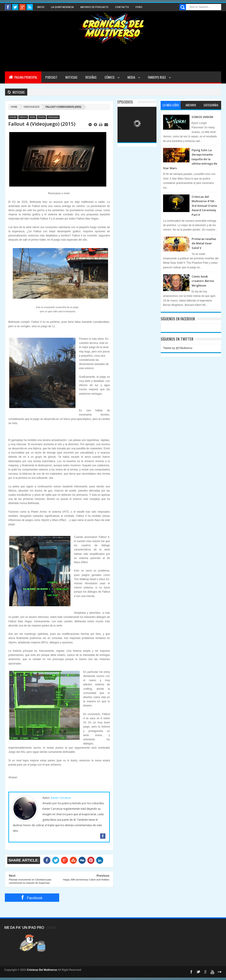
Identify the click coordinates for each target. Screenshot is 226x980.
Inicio (41, 7)
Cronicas (113, 28)
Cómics (110, 77)
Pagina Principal (23, 77)
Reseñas (91, 77)
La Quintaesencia (62, 7)
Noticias (71, 77)
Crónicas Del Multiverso (42, 970)
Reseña (41, 117)
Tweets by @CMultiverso (178, 348)
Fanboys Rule (157, 77)
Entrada (13, 117)
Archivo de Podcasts (94, 7)
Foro (139, 7)
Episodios (125, 102)
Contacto (122, 7)
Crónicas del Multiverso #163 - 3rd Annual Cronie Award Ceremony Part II (204, 206)
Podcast (51, 77)
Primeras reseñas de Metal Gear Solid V (204, 243)
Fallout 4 (23, 117)
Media (132, 77)
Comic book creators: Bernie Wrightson (203, 281)
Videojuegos (31, 107)
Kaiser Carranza (61, 798)
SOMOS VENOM (202, 117)
